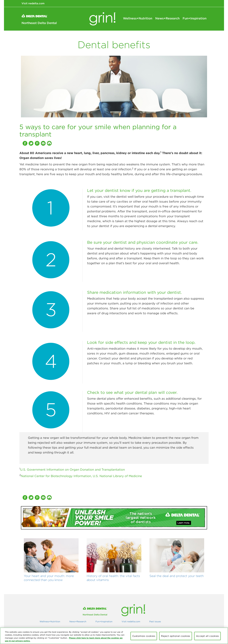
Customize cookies (144, 636)
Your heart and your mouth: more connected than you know (49, 578)
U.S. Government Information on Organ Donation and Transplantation (73, 469)
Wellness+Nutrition (138, 18)
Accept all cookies (207, 636)
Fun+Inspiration (195, 18)
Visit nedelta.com (33, 3)
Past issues (155, 622)
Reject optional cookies (176, 636)
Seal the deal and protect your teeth (177, 576)
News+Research (167, 18)
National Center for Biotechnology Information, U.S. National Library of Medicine (81, 476)
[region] (114, 636)
